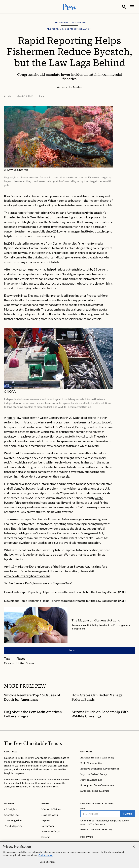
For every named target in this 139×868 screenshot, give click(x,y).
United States (25, 663)
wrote (99, 497)
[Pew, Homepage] (69, 7)
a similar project (50, 295)
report (11, 417)
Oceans (9, 663)
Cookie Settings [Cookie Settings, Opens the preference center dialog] (48, 862)
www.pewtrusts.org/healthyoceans (27, 576)
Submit (128, 813)
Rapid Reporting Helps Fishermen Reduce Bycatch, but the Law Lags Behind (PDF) (73, 592)
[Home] (33, 743)
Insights (9, 803)
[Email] (101, 814)
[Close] (134, 847)
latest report (18, 212)
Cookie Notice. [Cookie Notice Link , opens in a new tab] (46, 855)
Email (83, 808)
